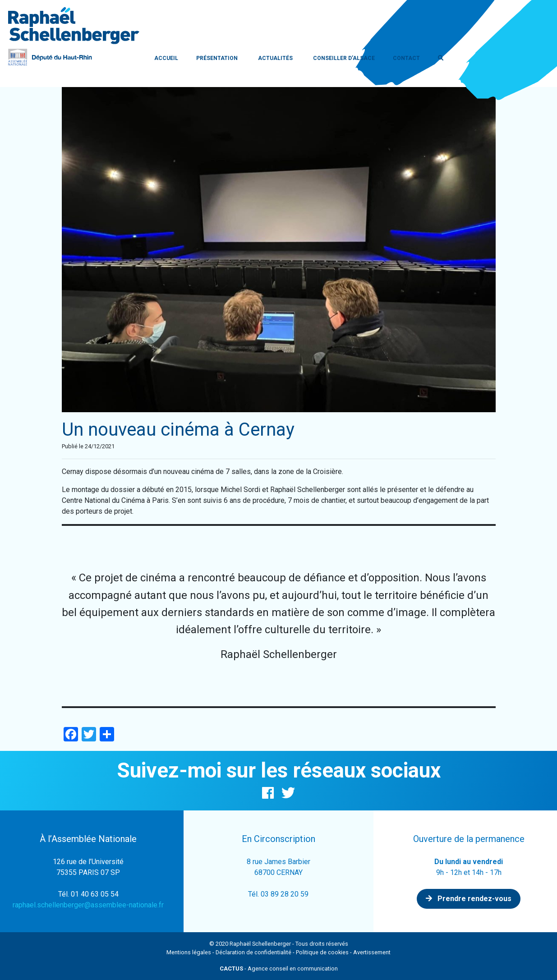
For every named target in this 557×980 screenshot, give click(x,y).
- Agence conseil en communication (279, 968)
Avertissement (372, 952)
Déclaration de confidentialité (253, 952)
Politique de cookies (322, 952)
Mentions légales (189, 952)
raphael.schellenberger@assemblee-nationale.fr (88, 905)
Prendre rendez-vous (469, 899)
